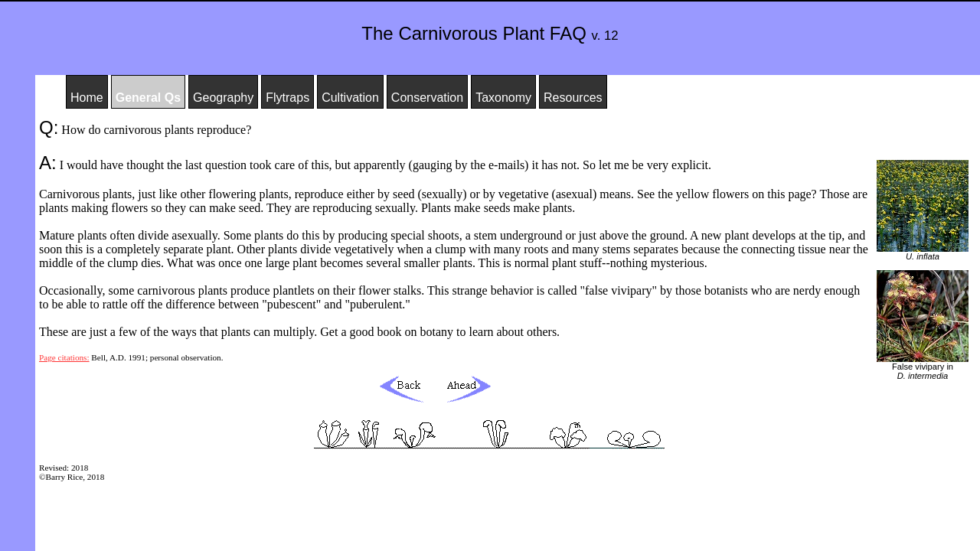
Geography (223, 98)
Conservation (427, 98)
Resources (573, 98)
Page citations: (64, 357)
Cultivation (350, 98)
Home (87, 98)
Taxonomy (503, 98)
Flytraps (287, 98)
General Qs (148, 98)
